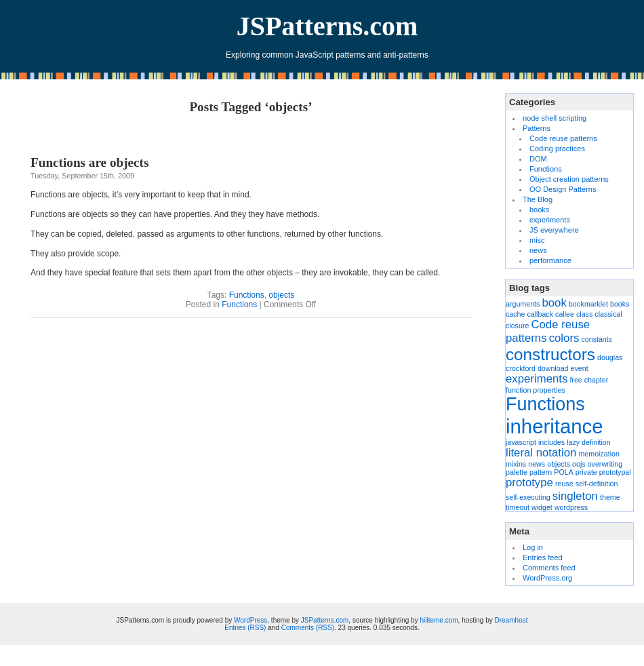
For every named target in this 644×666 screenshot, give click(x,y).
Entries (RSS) (245, 628)
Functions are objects (89, 162)
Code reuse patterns (563, 138)
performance (550, 260)
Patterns (537, 128)
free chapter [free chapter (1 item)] (589, 380)
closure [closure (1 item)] (517, 326)
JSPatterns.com (327, 26)
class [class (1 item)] (584, 314)
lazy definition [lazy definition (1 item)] (589, 442)
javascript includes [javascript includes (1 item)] (535, 442)
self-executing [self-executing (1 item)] (528, 497)
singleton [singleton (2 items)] (575, 496)
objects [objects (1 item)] (559, 464)
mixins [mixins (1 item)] (516, 464)
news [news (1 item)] (537, 464)
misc (537, 240)
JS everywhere (554, 230)
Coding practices (557, 149)
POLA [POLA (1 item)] (563, 472)
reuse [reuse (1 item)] (564, 484)
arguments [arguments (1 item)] (523, 304)
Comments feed (549, 568)
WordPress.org (547, 578)
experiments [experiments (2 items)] (537, 379)
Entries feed (543, 557)
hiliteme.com (439, 620)
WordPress (250, 620)
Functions (247, 295)
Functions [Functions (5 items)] (545, 404)
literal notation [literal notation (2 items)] (541, 453)
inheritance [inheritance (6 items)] (554, 426)
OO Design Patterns (563, 189)
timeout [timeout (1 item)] (518, 507)
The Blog (538, 199)
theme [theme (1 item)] (610, 497)
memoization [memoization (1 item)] (599, 454)
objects (281, 295)
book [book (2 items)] (554, 303)
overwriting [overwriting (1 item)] (605, 464)
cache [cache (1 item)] (515, 314)
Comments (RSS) (308, 628)
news (538, 250)
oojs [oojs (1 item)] (579, 464)
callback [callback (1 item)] (541, 314)
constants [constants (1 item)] (597, 339)
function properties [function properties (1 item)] (536, 390)
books (539, 210)
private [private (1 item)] (586, 472)
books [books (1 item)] (620, 304)
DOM (538, 159)
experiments (550, 220)
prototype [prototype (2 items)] (529, 483)
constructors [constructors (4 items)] (550, 354)
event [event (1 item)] (580, 368)
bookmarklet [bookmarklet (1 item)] (588, 304)
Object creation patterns (569, 179)
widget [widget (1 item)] (542, 507)
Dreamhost (511, 620)
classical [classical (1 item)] (608, 314)
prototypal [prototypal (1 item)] (615, 472)
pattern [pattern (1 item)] (541, 472)
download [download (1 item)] (553, 368)
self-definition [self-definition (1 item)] (597, 484)
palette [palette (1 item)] (517, 472)
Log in (533, 547)
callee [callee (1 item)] (565, 314)
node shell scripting (555, 118)
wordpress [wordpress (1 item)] (571, 507)
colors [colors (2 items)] (564, 338)
